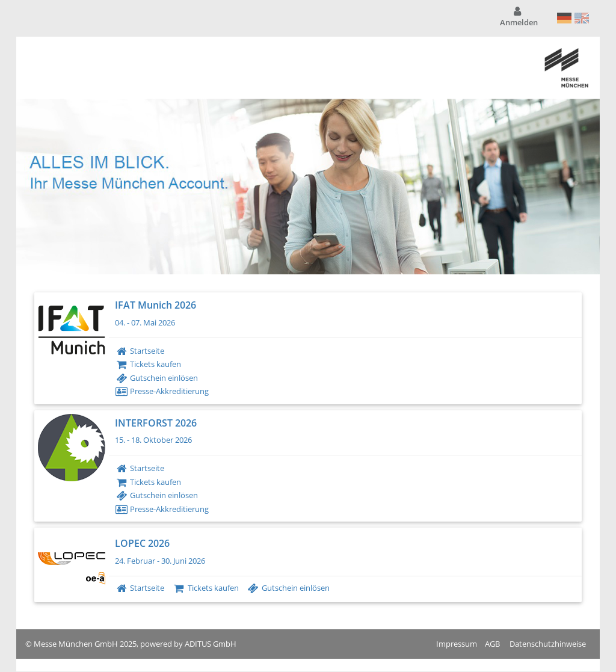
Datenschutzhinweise (548, 644)
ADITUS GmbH (211, 644)
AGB (492, 644)
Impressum (457, 644)
